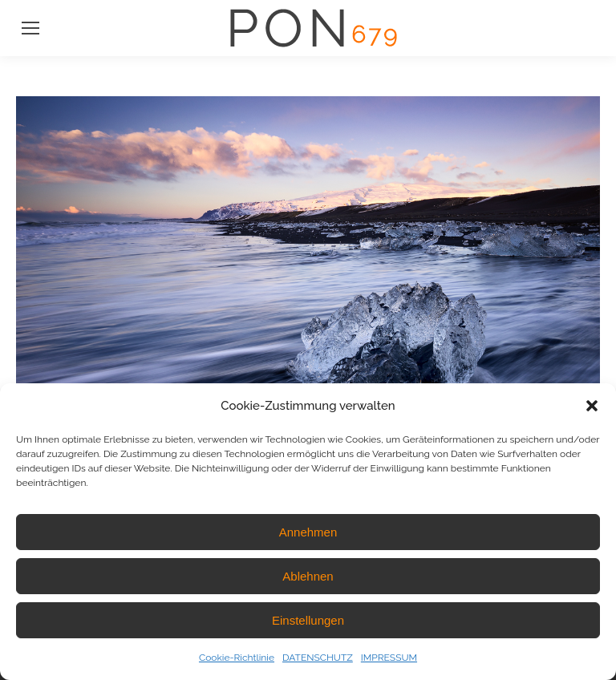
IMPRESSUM (389, 658)
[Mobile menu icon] (30, 28)
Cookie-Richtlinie (237, 658)
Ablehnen (308, 576)
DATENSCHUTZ (318, 658)
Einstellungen (308, 620)
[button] (592, 406)
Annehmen (308, 532)
